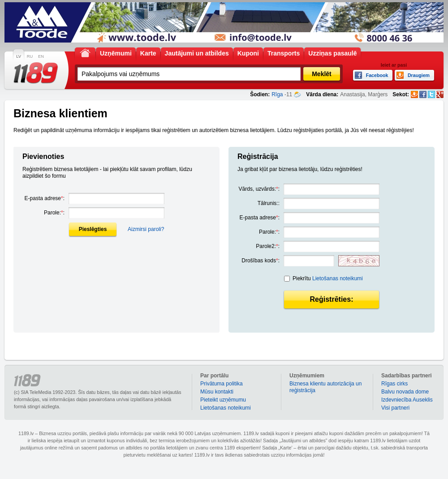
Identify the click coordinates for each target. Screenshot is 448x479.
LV (19, 56)
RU (30, 56)
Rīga (277, 94)
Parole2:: (268, 246)
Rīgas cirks (394, 384)
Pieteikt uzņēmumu (223, 400)
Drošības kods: (261, 261)
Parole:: (54, 213)
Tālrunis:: (269, 203)
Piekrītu (328, 278)
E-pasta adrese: (45, 198)
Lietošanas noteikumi (338, 278)
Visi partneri (395, 408)
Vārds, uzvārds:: (259, 189)
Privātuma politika (222, 384)
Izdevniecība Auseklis (407, 400)
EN (41, 56)
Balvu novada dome (405, 392)
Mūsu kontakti (217, 392)
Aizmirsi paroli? (146, 229)
